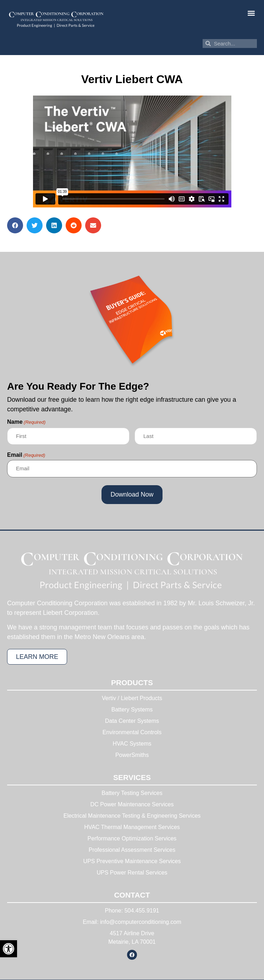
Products (132, 683)
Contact (132, 895)
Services (132, 777)
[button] (251, 13)
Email (26, 455)
